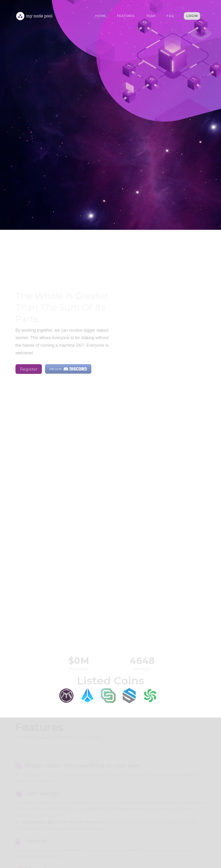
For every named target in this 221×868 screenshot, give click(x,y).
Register (29, 370)
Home (101, 16)
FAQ (170, 16)
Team (151, 16)
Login (192, 16)
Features (126, 16)
